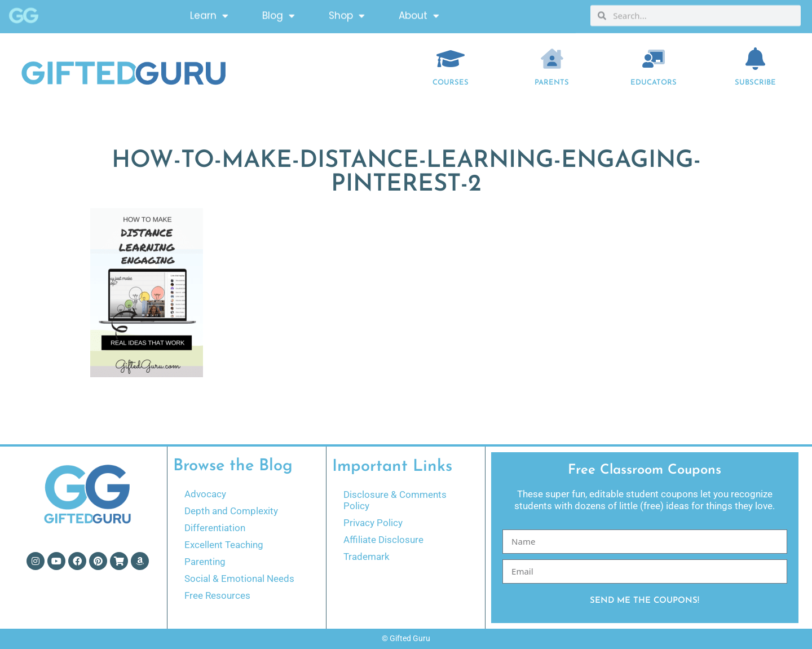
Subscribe (755, 83)
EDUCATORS (654, 83)
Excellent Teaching (224, 545)
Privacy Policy (373, 523)
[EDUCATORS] (654, 59)
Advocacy (205, 494)
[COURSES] (451, 59)
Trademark (367, 557)
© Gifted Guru (406, 638)
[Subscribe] (756, 59)
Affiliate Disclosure (383, 540)
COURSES (451, 83)
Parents (552, 83)
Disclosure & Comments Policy (395, 500)
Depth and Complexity (231, 511)
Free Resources (217, 595)
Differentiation (215, 528)
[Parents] (552, 59)
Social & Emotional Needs (239, 579)
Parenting (205, 562)
